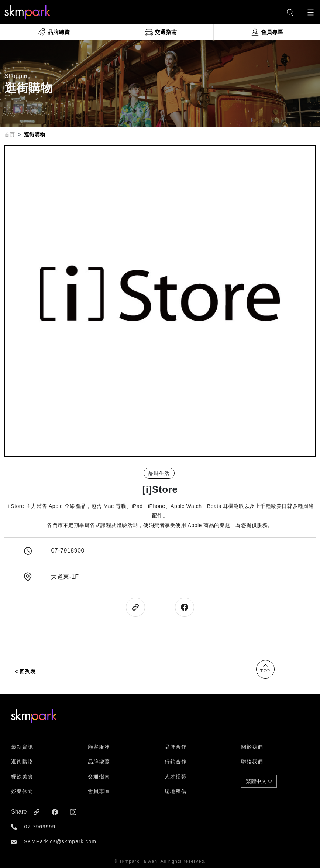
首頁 (10, 134)
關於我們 (252, 747)
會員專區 (99, 791)
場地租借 (176, 791)
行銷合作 (176, 762)
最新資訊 (22, 747)
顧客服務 (99, 747)
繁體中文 (259, 781)
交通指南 (99, 776)
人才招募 (176, 776)
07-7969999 (40, 827)
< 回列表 (25, 671)
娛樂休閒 (22, 791)
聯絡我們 (252, 762)
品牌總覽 (99, 762)
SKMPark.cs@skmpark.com (60, 841)
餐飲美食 (22, 776)
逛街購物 (22, 762)
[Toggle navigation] (311, 12)
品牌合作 (176, 747)
